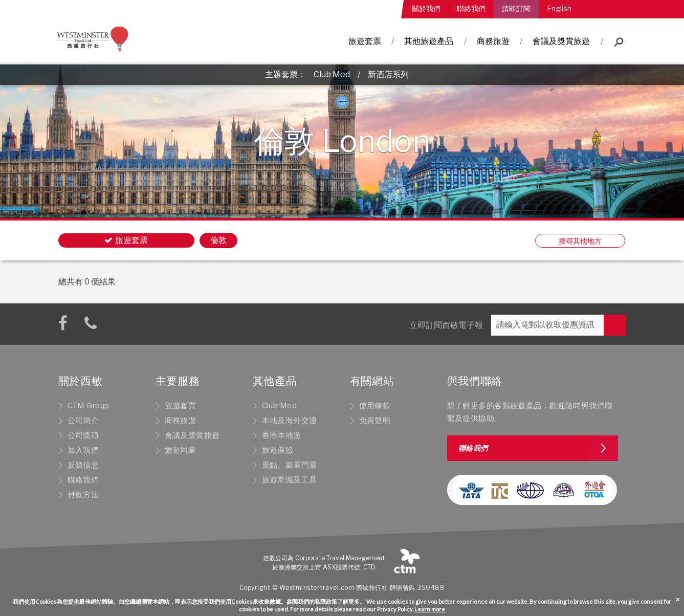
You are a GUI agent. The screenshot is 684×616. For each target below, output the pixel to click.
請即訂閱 (516, 8)
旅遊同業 (181, 450)
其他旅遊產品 (429, 41)
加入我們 (83, 450)
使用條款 (375, 406)
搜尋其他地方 (580, 241)
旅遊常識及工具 (290, 480)
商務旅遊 (493, 41)
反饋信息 (83, 465)
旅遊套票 (365, 41)
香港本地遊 (282, 435)
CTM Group (89, 406)
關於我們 (426, 8)
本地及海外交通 (290, 421)
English (559, 8)
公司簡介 (83, 421)
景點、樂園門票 (290, 465)
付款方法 (83, 495)
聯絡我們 (471, 8)
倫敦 (218, 240)
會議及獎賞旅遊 (561, 41)
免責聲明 (375, 421)
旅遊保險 (278, 450)
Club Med (332, 74)
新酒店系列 (388, 74)
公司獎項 (83, 435)
